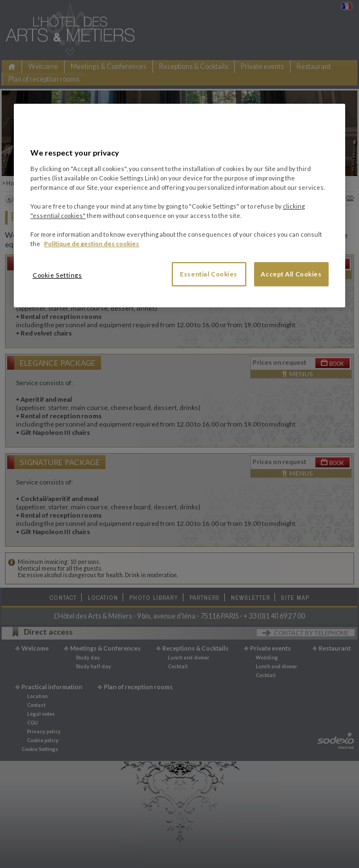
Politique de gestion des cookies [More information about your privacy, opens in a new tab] (92, 244)
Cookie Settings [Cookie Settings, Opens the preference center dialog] (57, 275)
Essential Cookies (209, 274)
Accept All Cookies (291, 274)
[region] (179, 206)
